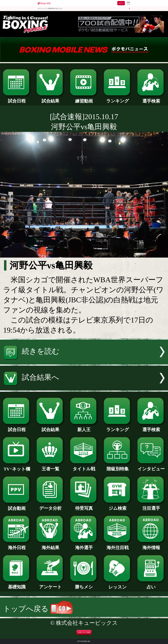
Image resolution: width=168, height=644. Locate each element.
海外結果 (50, 545)
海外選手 (84, 545)
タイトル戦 (84, 467)
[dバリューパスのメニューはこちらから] (128, 3)
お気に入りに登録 (84, 632)
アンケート (50, 585)
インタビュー (151, 467)
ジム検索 (118, 506)
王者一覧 (50, 467)
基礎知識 (17, 585)
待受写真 (84, 506)
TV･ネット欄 (17, 467)
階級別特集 (118, 467)
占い (151, 585)
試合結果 (50, 99)
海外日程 (17, 545)
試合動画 (17, 506)
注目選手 (151, 506)
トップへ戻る (38, 609)
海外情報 (151, 545)
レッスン (118, 585)
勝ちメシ (84, 585)
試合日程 (17, 99)
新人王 (84, 427)
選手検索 (151, 99)
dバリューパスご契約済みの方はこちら (50, 8)
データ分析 (50, 506)
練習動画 (84, 99)
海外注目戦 (118, 545)
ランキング (118, 99)
